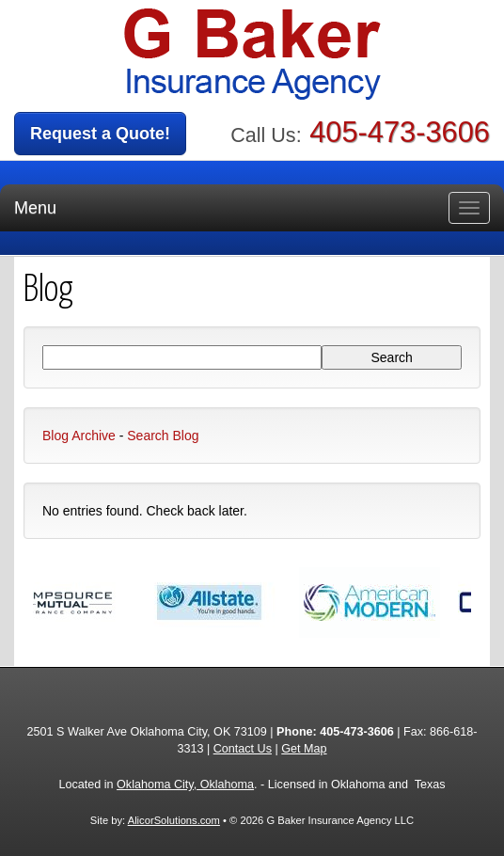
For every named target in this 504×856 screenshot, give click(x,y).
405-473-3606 (400, 132)
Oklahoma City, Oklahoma (185, 785)
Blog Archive (79, 436)
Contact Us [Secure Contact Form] (243, 749)
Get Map (304, 749)
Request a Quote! (100, 134)
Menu (35, 208)
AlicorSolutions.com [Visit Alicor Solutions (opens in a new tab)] (174, 820)
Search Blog (163, 436)
